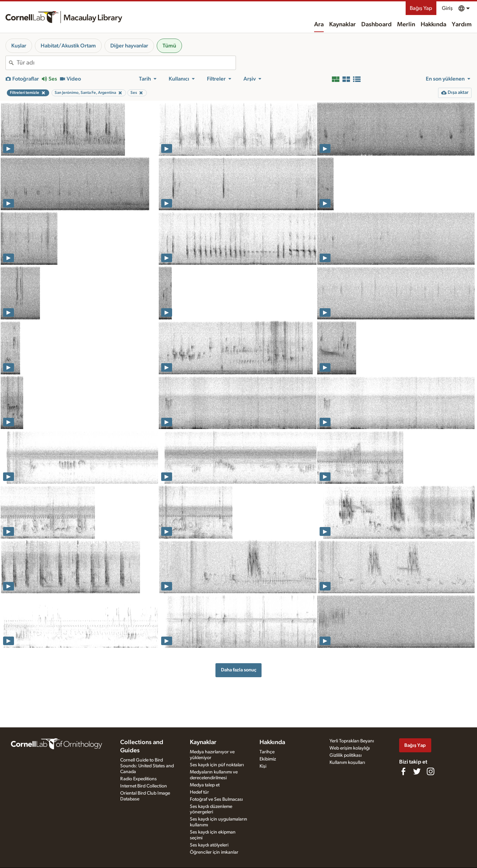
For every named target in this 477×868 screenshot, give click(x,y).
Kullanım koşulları (347, 763)
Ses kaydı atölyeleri (209, 845)
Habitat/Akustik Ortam (68, 46)
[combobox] (126, 63)
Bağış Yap (421, 8)
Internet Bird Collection (144, 786)
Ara (319, 25)
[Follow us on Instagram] (431, 771)
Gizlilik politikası (346, 755)
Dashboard (376, 25)
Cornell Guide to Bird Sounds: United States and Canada (147, 766)
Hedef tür (199, 792)
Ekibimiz (268, 759)
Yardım (462, 25)
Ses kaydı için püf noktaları (217, 765)
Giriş (447, 8)
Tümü (169, 46)
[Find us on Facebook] (403, 771)
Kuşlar (19, 46)
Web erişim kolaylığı (350, 748)
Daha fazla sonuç (239, 670)
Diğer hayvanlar (129, 46)
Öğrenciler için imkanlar (214, 852)
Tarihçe (267, 752)
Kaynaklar (342, 25)
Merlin (406, 25)
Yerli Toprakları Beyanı (352, 741)
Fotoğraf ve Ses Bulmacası (216, 799)
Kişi (263, 766)
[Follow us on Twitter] (417, 771)
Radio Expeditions (138, 779)
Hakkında (433, 25)
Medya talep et (205, 785)
